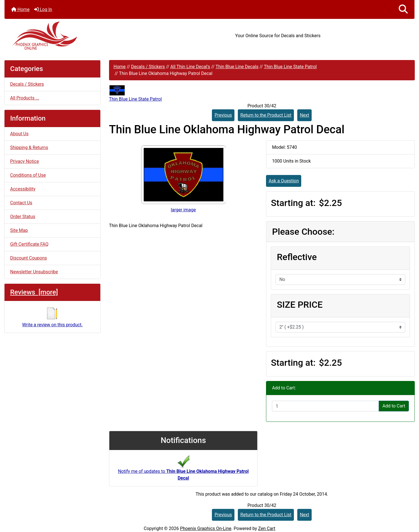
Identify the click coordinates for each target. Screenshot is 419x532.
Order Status (23, 217)
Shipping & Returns (29, 148)
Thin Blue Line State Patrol (290, 67)
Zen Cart (267, 528)
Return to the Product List (266, 115)
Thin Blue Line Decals (237, 67)
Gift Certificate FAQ (29, 244)
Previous (223, 115)
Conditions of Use (28, 175)
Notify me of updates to (183, 470)
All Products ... (25, 98)
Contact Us (21, 203)
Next (304, 115)
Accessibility (23, 189)
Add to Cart (394, 406)
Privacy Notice (25, 161)
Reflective (297, 257)
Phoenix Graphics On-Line (206, 528)
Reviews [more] (34, 292)
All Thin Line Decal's (190, 67)
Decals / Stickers (148, 67)
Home (20, 9)
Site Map (19, 230)
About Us (19, 134)
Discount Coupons (29, 258)
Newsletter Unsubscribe (34, 272)
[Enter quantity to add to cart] (325, 406)
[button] (403, 9)
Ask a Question (284, 181)
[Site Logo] (73, 36)
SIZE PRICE (300, 305)
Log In (43, 9)
